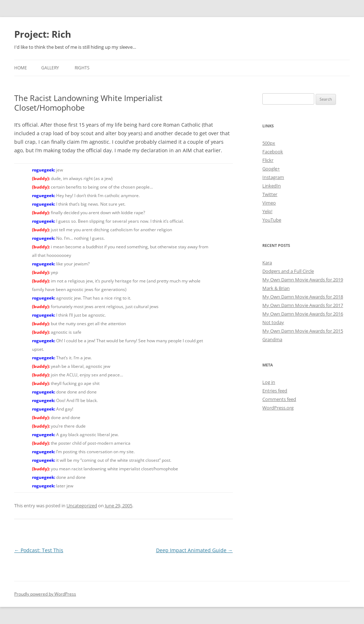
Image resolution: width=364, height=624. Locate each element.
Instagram (273, 177)
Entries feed (275, 391)
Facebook (273, 152)
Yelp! (267, 211)
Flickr (268, 160)
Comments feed (279, 399)
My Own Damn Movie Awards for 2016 (303, 314)
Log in (269, 382)
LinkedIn (272, 186)
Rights (82, 68)
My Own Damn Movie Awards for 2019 (303, 280)
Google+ (271, 169)
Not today (273, 322)
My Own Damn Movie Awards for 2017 (303, 305)
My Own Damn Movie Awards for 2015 (303, 331)
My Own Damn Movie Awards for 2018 (303, 297)
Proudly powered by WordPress (45, 594)
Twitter (270, 194)
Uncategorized (82, 506)
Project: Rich (43, 34)
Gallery (50, 68)
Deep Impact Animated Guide (194, 550)
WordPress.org (278, 408)
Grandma (272, 339)
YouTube (272, 220)
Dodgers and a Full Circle (288, 271)
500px (269, 143)
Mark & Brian (276, 288)
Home (21, 68)
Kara (267, 263)
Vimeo (269, 203)
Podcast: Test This (39, 550)
